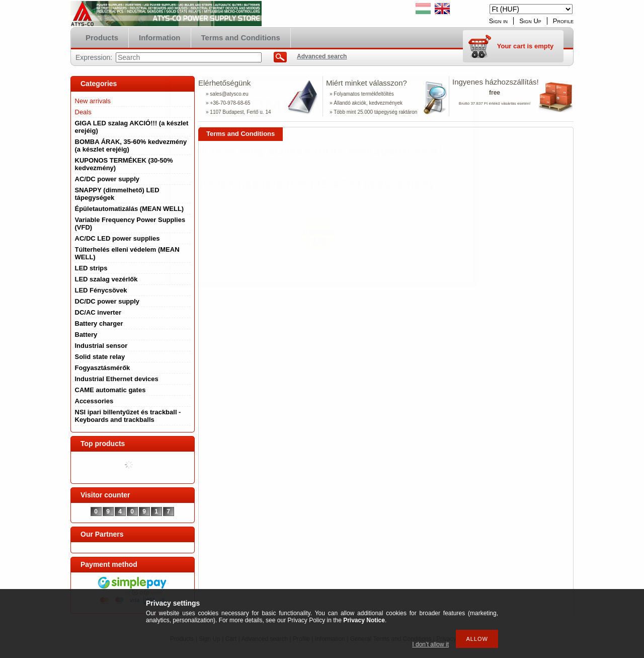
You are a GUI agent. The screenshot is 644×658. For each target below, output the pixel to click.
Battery (86, 335)
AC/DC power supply (107, 179)
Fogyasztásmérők (103, 368)
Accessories (94, 401)
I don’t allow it (430, 644)
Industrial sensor (101, 346)
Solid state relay (100, 357)
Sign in (498, 21)
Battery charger (99, 323)
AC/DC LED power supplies (117, 238)
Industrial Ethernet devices (117, 379)
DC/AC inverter (98, 312)
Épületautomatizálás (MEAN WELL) (130, 209)
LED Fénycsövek (101, 290)
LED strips (91, 268)
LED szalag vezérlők (106, 279)
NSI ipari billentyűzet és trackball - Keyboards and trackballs (128, 416)
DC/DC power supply (107, 301)
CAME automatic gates (110, 390)
